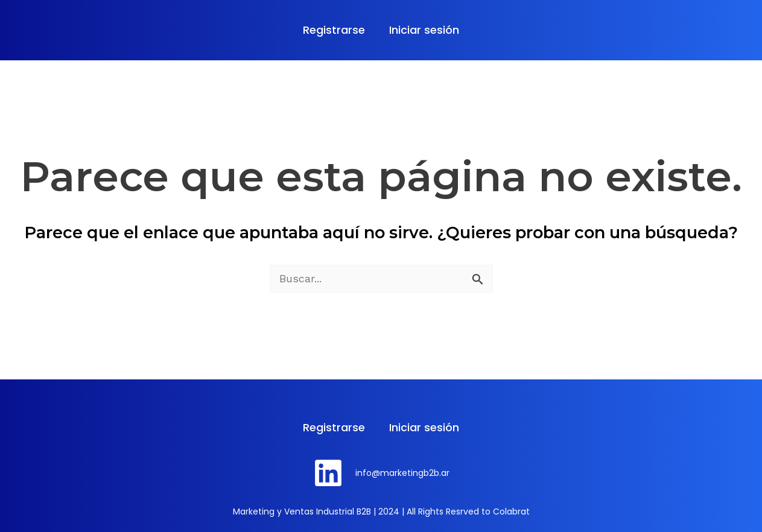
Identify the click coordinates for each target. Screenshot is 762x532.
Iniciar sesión (424, 30)
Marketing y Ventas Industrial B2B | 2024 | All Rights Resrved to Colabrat (381, 511)
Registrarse (334, 30)
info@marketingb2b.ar (402, 473)
